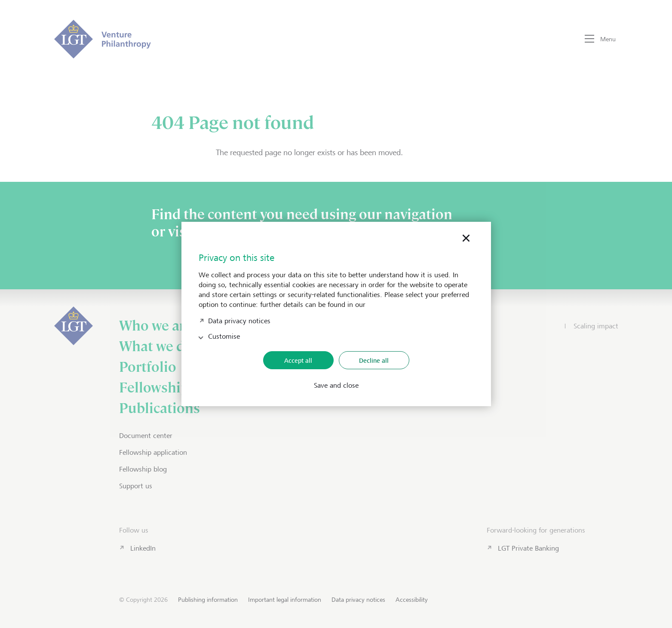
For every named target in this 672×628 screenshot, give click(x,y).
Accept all (298, 360)
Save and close (336, 386)
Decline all (374, 360)
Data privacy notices (239, 320)
